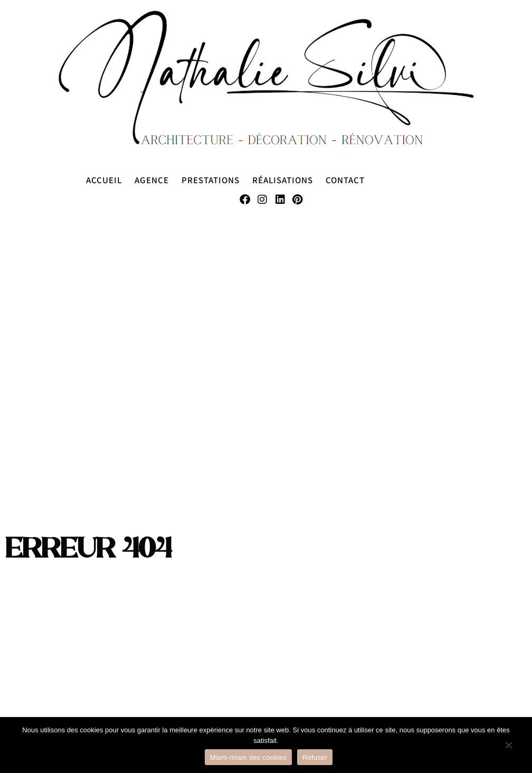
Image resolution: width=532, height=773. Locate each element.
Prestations (211, 180)
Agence (152, 180)
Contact (345, 180)
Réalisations (283, 180)
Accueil (104, 180)
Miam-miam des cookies (248, 757)
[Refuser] (508, 750)
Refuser (315, 757)
